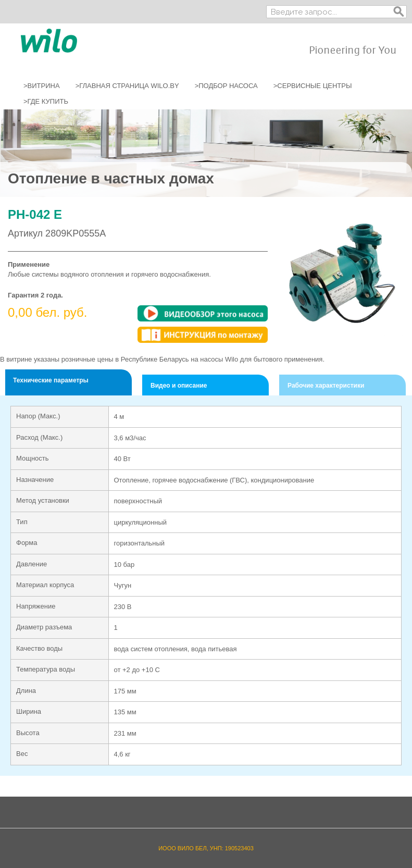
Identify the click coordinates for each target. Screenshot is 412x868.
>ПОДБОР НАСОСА (226, 86)
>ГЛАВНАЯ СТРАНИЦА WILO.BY (127, 86)
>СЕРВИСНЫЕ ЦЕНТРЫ (313, 86)
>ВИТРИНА (42, 86)
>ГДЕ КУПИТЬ (46, 101)
